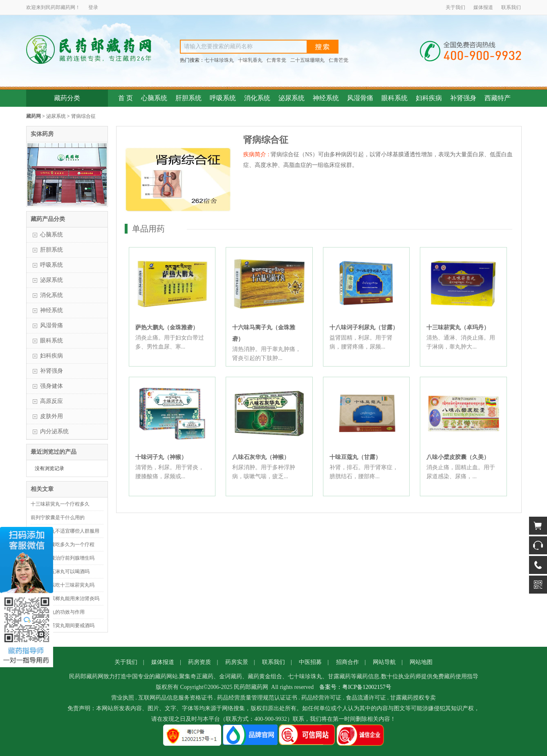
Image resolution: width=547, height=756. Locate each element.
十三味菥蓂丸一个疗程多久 (60, 504)
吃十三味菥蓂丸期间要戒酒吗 (63, 625)
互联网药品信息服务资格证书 (175, 698)
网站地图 (421, 662)
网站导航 (384, 662)
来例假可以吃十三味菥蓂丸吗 (63, 585)
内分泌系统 (54, 431)
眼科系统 (395, 98)
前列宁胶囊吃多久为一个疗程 (63, 544)
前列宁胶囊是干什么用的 (58, 517)
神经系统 (326, 98)
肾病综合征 (83, 116)
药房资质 (200, 662)
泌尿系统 (291, 98)
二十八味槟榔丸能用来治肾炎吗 (65, 598)
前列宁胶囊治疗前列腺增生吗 (63, 558)
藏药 (65, 7)
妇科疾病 (429, 98)
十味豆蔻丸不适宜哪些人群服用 (65, 531)
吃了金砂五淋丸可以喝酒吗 (60, 571)
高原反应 (52, 401)
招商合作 (347, 662)
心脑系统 (154, 98)
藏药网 (34, 116)
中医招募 (310, 662)
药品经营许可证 (321, 698)
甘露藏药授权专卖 (413, 698)
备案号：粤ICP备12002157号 (355, 687)
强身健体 (52, 386)
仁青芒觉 (339, 60)
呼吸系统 (223, 98)
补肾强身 (463, 98)
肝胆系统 (188, 98)
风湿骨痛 (360, 98)
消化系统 (257, 98)
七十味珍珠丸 (219, 60)
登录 (93, 7)
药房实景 (237, 662)
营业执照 (123, 698)
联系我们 (511, 7)
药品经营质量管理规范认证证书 (257, 698)
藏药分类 (67, 98)
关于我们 (455, 7)
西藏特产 (498, 98)
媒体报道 (483, 7)
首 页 (126, 98)
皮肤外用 (52, 416)
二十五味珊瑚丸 (307, 60)
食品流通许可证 (366, 698)
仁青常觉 (276, 60)
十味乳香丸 (250, 60)
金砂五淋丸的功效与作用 (58, 612)
